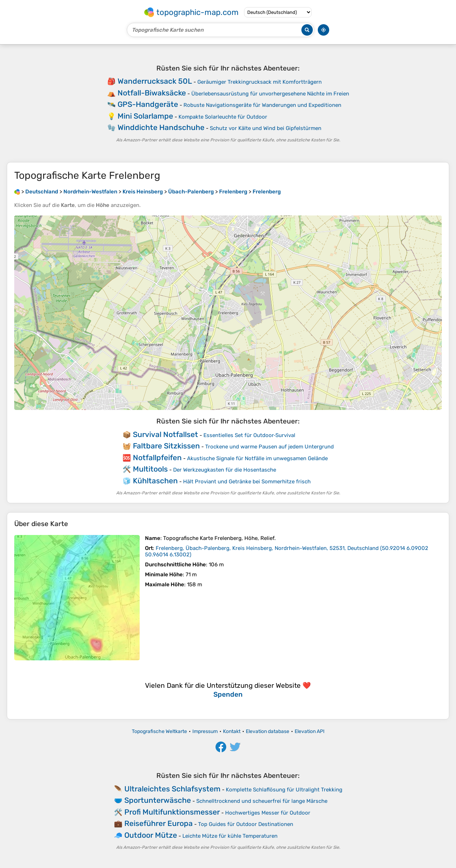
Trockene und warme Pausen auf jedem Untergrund (270, 447)
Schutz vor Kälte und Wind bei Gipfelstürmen (266, 128)
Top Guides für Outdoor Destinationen (246, 824)
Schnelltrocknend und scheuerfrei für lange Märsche (262, 801)
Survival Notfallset (165, 434)
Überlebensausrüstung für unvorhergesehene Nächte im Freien (270, 94)
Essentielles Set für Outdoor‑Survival (250, 435)
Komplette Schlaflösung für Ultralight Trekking (284, 790)
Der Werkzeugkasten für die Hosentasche (225, 470)
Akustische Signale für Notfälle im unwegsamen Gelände (257, 458)
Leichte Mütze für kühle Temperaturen (230, 836)
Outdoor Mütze (151, 835)
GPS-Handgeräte (148, 104)
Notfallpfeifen (157, 458)
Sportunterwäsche (158, 800)
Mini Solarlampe (145, 116)
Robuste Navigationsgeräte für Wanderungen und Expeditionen (262, 105)
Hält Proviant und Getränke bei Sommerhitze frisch (247, 482)
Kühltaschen (155, 481)
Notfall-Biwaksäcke (152, 93)
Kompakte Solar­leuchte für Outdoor (223, 117)
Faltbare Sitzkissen (166, 446)
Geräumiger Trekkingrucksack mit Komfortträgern (260, 82)
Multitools (150, 469)
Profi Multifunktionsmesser (172, 812)
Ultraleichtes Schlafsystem (172, 789)
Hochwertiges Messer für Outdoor (268, 813)
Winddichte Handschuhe (161, 127)
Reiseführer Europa (159, 823)
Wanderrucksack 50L (155, 81)
